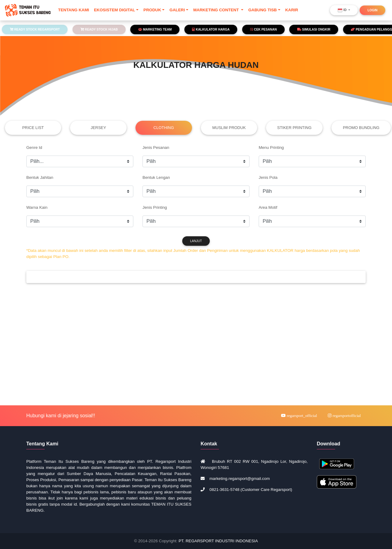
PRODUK (152, 11)
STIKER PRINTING (294, 128)
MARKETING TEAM (155, 29)
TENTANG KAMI (74, 11)
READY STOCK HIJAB (99, 29)
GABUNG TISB (263, 11)
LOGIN (372, 11)
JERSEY (98, 128)
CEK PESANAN (263, 29)
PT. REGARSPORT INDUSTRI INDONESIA (218, 541)
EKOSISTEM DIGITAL (115, 11)
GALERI (177, 11)
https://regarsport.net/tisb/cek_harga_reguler (80, 191)
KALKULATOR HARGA (211, 29)
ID (342, 12)
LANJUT (196, 241)
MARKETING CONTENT (217, 11)
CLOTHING (164, 128)
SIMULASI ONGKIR (314, 29)
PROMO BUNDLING (361, 128)
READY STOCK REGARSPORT (35, 29)
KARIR (292, 11)
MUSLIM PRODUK (229, 128)
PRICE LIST (33, 128)
